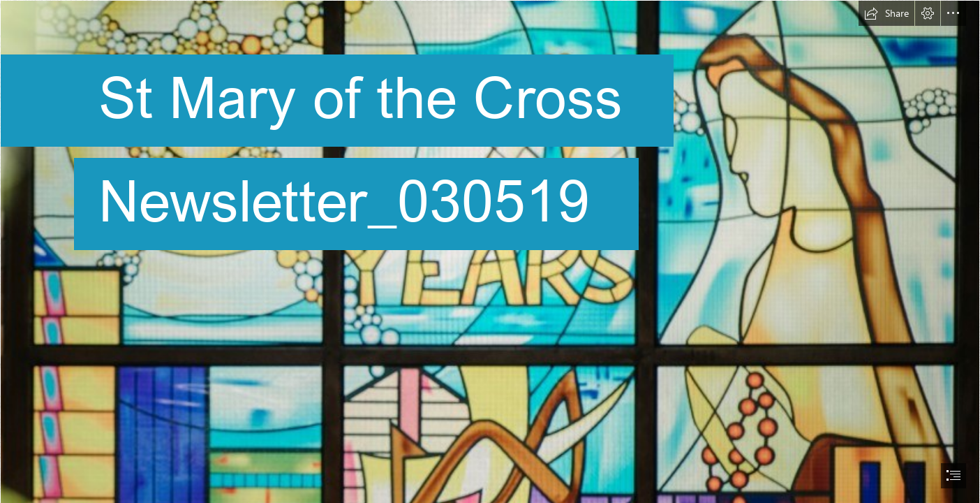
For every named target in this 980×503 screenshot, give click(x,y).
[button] (886, 13)
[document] (490, 251)
